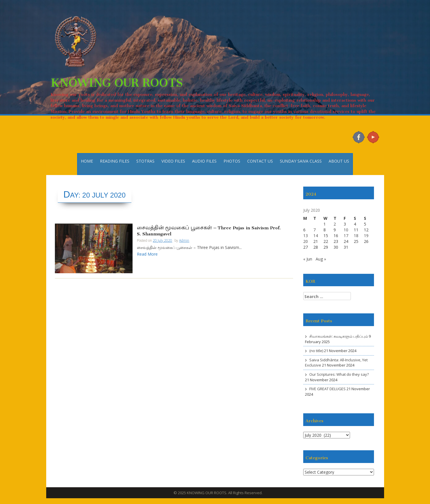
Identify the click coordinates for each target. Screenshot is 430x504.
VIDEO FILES (173, 161)
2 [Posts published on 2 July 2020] (335, 224)
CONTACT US (260, 161)
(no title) (316, 351)
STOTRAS (145, 161)
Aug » (321, 259)
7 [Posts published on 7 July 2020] (314, 230)
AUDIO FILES (204, 161)
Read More (147, 254)
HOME (87, 161)
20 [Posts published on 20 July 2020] (306, 241)
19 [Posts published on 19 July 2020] (366, 236)
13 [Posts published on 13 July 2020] (306, 236)
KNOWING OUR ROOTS (117, 80)
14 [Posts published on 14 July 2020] (316, 236)
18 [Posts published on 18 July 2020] (356, 236)
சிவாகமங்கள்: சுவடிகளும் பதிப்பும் (339, 336)
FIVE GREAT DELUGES (327, 389)
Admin (184, 240)
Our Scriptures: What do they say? (339, 374)
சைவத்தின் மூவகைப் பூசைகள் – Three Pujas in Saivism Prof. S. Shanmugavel (209, 230)
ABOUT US (339, 161)
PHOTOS (232, 161)
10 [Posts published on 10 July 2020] (346, 230)
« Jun (308, 259)
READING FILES (115, 161)
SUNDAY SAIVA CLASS (301, 161)
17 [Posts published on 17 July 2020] (346, 236)
